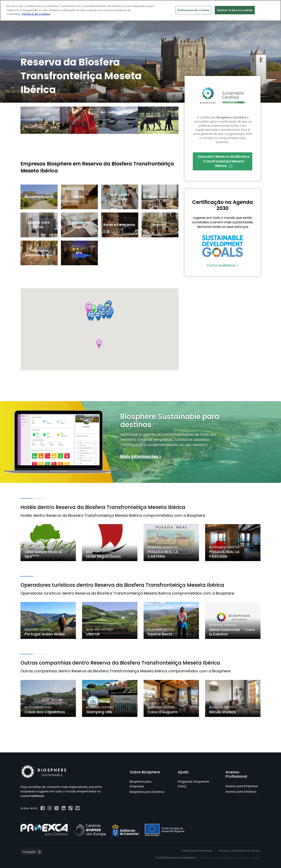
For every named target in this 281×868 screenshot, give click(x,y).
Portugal (44, 53)
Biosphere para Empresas (140, 784)
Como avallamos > (223, 265)
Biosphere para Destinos (147, 792)
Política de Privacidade (197, 851)
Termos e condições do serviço (239, 851)
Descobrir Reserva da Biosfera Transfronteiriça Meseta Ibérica (224, 161)
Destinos (27, 53)
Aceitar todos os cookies (235, 10)
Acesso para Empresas (242, 786)
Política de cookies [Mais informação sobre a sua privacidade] (36, 14)
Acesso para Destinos (241, 792)
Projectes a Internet (250, 858)
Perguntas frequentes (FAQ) (194, 784)
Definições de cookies (193, 10)
